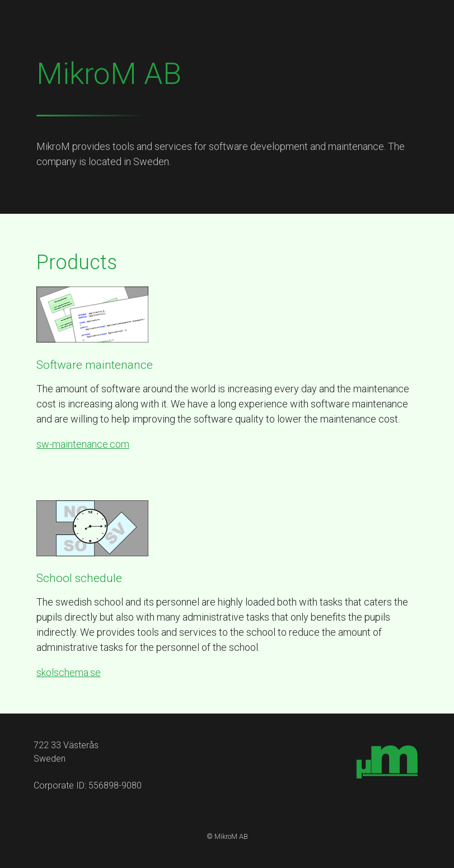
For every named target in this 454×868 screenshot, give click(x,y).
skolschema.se (69, 672)
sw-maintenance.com (83, 444)
